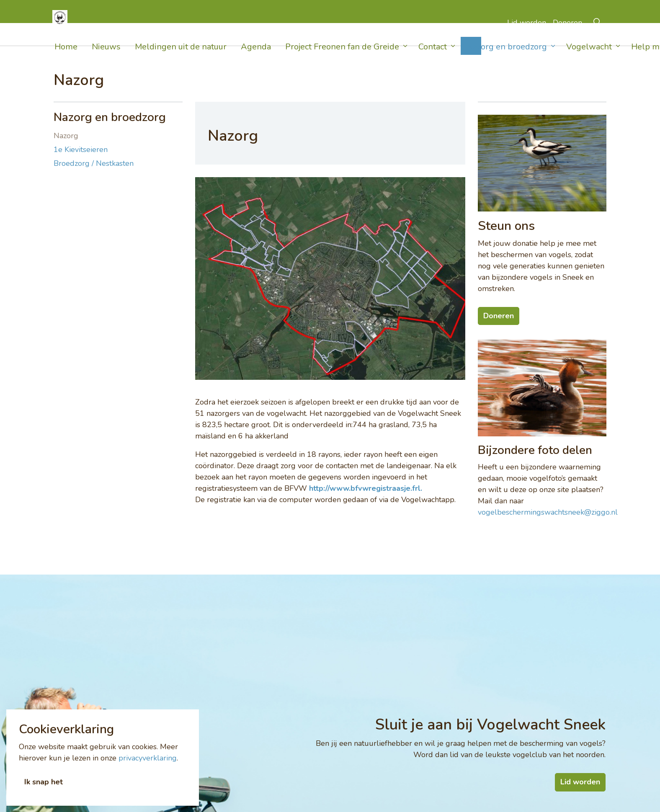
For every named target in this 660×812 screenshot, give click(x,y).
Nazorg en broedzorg (499, 58)
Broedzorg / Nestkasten (94, 163)
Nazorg (66, 136)
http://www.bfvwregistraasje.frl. (366, 488)
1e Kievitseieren (81, 150)
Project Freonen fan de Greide (342, 58)
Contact (429, 58)
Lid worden (524, 34)
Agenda (256, 58)
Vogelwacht (577, 58)
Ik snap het (44, 793)
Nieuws (106, 58)
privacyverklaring (148, 769)
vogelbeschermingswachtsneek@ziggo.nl (548, 512)
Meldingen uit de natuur (181, 58)
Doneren (567, 34)
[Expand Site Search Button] (597, 35)
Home (66, 58)
